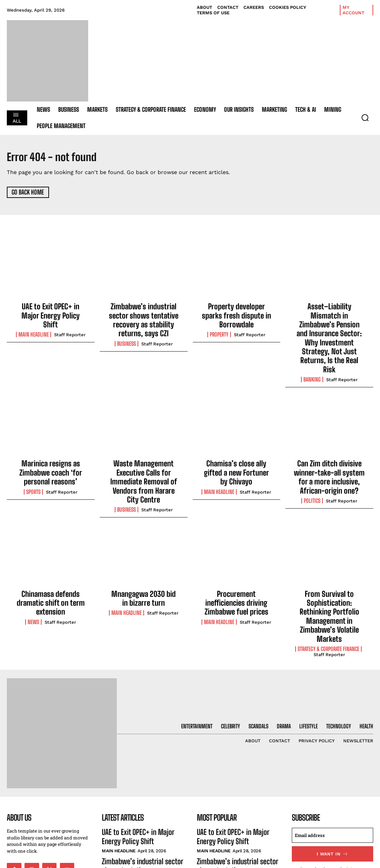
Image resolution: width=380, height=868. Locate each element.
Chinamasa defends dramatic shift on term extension (51, 550)
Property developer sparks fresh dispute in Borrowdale (236, 310)
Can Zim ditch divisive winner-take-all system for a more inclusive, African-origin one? (329, 439)
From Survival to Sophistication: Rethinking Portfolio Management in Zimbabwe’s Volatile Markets (329, 554)
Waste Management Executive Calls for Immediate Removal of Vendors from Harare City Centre (144, 439)
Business (126, 330)
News (33, 567)
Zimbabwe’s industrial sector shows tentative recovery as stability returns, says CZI (144, 314)
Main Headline (34, 323)
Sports (33, 452)
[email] (332, 760)
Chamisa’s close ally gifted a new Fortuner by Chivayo (236, 432)
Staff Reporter (70, 323)
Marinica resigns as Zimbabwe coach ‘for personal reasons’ (51, 436)
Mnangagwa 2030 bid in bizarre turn (144, 547)
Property (219, 323)
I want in (332, 778)
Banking (312, 345)
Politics (312, 460)
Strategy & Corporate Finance (328, 574)
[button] (365, 118)
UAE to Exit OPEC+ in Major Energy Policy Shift (51, 310)
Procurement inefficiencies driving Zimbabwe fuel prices (236, 547)
